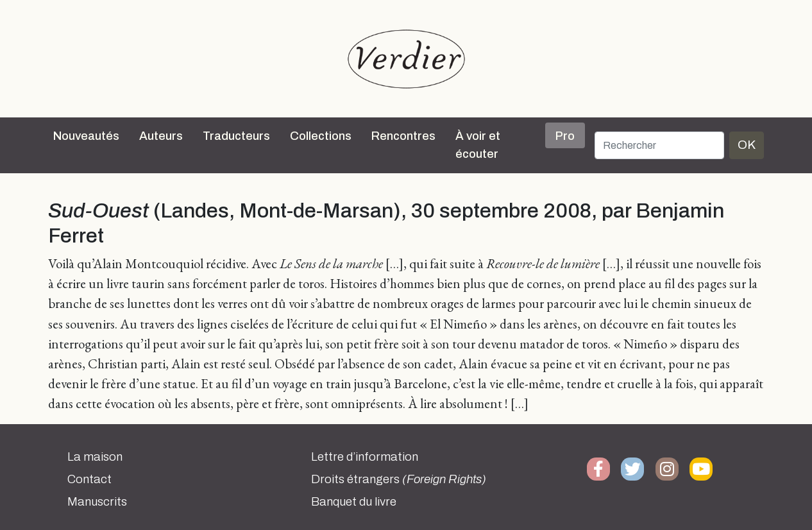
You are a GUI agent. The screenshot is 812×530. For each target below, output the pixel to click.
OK (747, 145)
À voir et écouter (478, 145)
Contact (89, 479)
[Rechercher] (659, 145)
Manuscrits (97, 502)
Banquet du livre (354, 502)
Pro (565, 136)
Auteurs (161, 136)
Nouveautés (86, 136)
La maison (95, 457)
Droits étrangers (399, 479)
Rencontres (403, 136)
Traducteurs (236, 136)
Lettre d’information (365, 457)
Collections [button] (321, 136)
